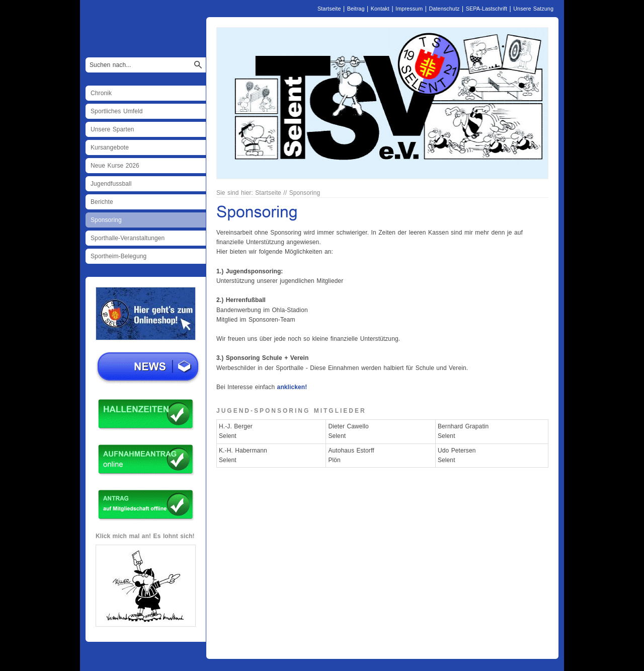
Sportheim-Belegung (118, 256)
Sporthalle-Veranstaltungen (128, 238)
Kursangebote (110, 147)
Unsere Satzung (533, 9)
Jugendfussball (111, 184)
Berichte (102, 202)
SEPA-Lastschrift (487, 9)
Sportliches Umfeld (117, 111)
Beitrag (356, 9)
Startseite (329, 9)
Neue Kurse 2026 (115, 166)
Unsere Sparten (112, 129)
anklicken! (292, 387)
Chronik (101, 93)
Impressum (409, 9)
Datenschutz (444, 9)
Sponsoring (106, 220)
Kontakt (380, 9)
